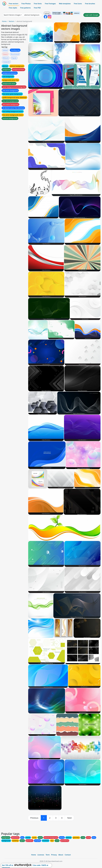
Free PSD (37, 8)
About (61, 855)
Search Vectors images (12, 15)
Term (48, 855)
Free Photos (26, 4)
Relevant (6, 58)
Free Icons (78, 4)
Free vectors (13, 4)
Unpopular (6, 62)
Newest (5, 54)
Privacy (54, 855)
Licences (41, 855)
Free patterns (25, 8)
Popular (14, 58)
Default (5, 50)
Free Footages (50, 4)
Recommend (15, 54)
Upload (47, 13)
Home (4, 21)
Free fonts (38, 4)
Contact (68, 855)
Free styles (13, 8)
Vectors (11, 21)
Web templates (65, 4)
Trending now (15, 50)
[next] (70, 818)
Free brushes (90, 4)
